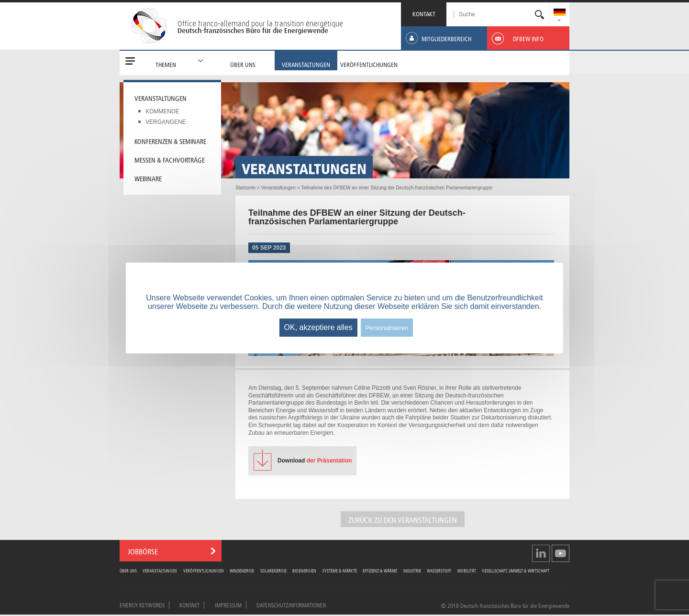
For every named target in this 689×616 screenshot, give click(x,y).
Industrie (412, 570)
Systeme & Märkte (340, 570)
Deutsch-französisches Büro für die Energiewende (253, 31)
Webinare (148, 178)
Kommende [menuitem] (162, 111)
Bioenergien (304, 570)
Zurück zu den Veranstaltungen (403, 519)
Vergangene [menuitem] (166, 122)
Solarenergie (273, 570)
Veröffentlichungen (204, 570)
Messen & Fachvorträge (170, 159)
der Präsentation (315, 461)
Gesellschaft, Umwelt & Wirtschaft (516, 570)
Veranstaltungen (160, 570)
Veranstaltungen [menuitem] (161, 98)
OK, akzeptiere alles (318, 327)
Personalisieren (387, 328)
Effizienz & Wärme (380, 570)
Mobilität (467, 570)
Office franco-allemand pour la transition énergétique (260, 23)
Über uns (128, 570)
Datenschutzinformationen (291, 605)
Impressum (228, 605)
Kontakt (189, 605)
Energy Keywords (142, 605)
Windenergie (242, 570)
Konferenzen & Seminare (170, 141)
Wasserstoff (439, 570)
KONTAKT (424, 13)
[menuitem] (560, 13)
